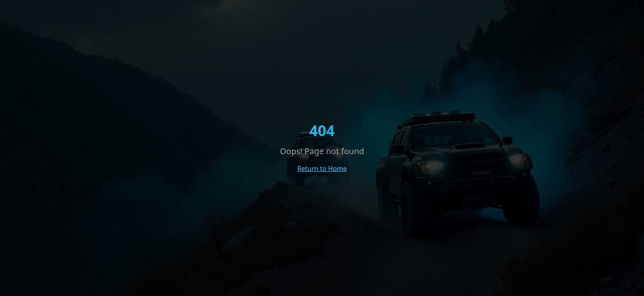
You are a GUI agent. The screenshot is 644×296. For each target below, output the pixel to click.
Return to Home (322, 169)
